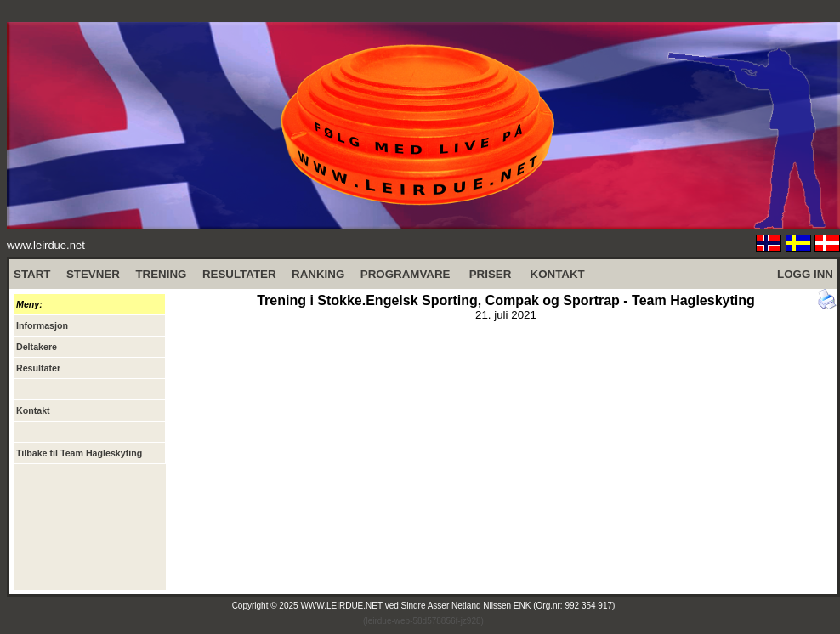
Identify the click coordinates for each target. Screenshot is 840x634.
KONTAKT (558, 274)
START (32, 274)
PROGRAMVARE (406, 274)
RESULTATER (239, 274)
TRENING (161, 274)
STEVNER (93, 274)
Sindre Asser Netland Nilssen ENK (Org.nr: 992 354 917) (508, 606)
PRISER (491, 274)
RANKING (318, 274)
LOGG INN (805, 274)
